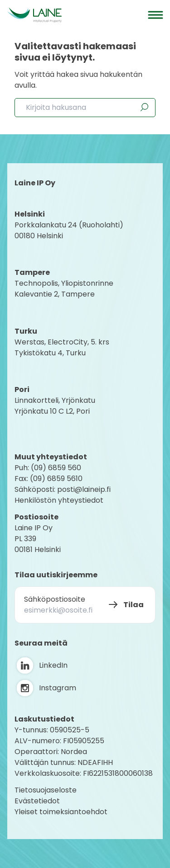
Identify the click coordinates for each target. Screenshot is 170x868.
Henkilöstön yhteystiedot (59, 500)
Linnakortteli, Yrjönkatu (55, 400)
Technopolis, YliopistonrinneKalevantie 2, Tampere (64, 289)
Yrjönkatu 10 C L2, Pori (52, 411)
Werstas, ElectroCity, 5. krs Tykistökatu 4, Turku (63, 347)
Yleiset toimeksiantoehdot (61, 812)
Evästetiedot (37, 801)
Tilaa (134, 605)
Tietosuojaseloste (46, 790)
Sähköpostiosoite (55, 599)
